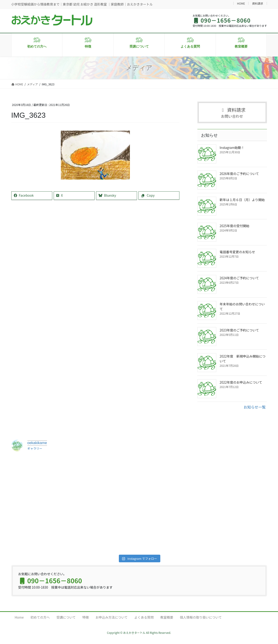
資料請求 (258, 3)
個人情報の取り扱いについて (201, 617)
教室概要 (167, 617)
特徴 (86, 617)
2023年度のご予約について (239, 330)
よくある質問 (144, 617)
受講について (66, 617)
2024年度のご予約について (239, 278)
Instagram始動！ (232, 147)
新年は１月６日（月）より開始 (242, 200)
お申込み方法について (112, 617)
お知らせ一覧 (255, 407)
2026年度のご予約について (239, 174)
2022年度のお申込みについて (241, 382)
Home (19, 617)
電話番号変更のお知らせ (237, 252)
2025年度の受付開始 (235, 226)
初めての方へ (40, 617)
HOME (241, 3)
